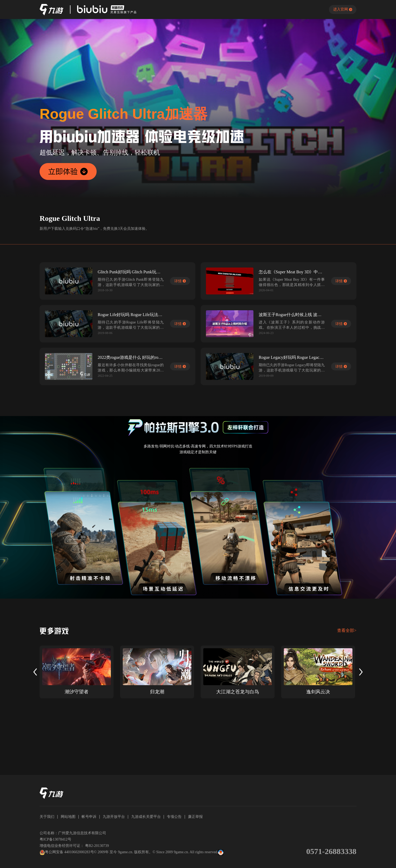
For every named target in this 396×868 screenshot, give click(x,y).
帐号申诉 (89, 817)
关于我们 (47, 817)
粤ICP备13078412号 (55, 839)
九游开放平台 (114, 817)
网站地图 (68, 817)
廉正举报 (195, 817)
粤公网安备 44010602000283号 (67, 852)
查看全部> (347, 630)
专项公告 (174, 817)
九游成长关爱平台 (146, 817)
